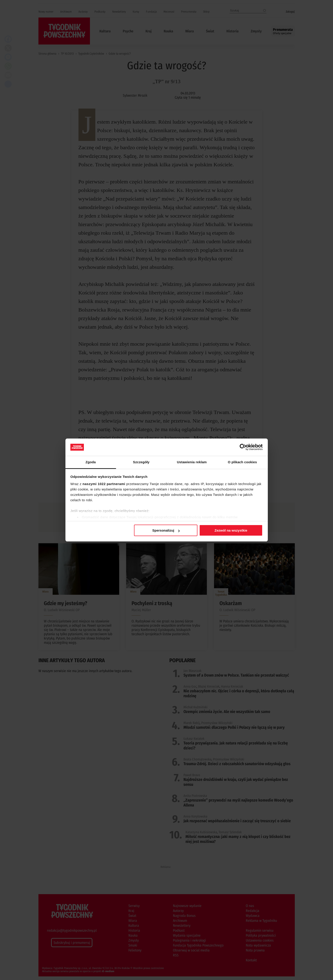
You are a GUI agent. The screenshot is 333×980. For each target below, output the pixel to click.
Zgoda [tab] (91, 462)
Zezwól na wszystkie (231, 530)
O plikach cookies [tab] (242, 462)
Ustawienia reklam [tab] (192, 462)
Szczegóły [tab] (141, 462)
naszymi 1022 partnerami (104, 484)
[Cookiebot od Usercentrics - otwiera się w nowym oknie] (243, 447)
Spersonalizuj (166, 530)
